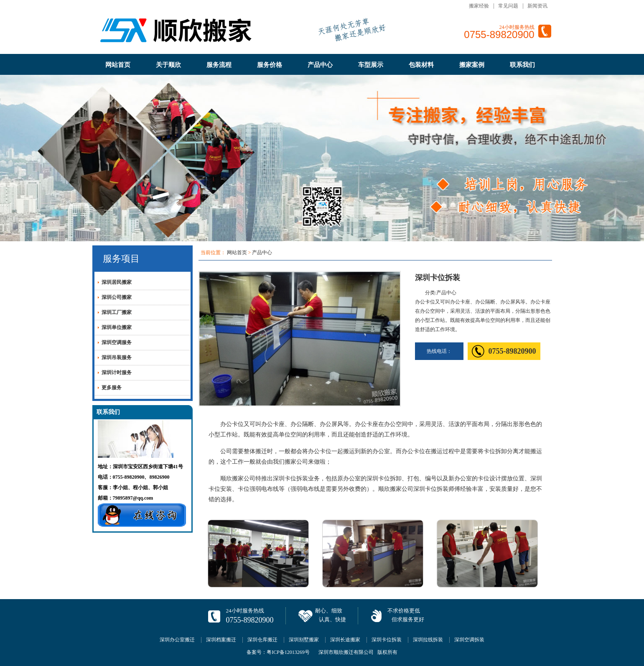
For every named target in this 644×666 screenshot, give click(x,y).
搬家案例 (472, 65)
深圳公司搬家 (117, 297)
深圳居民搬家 (117, 282)
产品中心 (320, 65)
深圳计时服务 (117, 373)
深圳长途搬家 (345, 640)
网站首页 (118, 65)
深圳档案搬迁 (221, 640)
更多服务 (112, 388)
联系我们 (522, 65)
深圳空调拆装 (469, 640)
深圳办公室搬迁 (177, 640)
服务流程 (219, 65)
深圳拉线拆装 (428, 640)
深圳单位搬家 (117, 327)
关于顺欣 (168, 65)
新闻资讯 (537, 6)
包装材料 (421, 65)
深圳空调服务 (117, 342)
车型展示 (371, 65)
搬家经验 (479, 6)
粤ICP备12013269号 (288, 652)
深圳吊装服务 (117, 357)
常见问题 (508, 6)
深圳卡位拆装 (387, 640)
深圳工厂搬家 (117, 312)
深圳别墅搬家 (304, 640)
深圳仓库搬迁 (262, 640)
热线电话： (439, 351)
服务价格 (270, 65)
